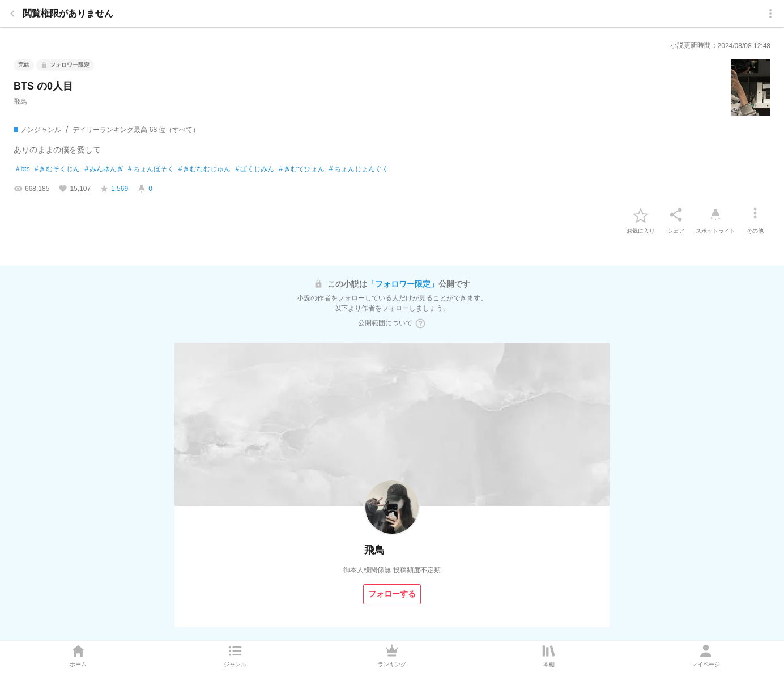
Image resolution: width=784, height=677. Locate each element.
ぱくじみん (255, 169)
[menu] (770, 14)
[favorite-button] (641, 215)
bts (23, 169)
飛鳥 (20, 101)
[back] (12, 14)
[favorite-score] (114, 189)
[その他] (755, 215)
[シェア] (676, 215)
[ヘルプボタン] (420, 323)
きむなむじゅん (205, 169)
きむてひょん (302, 169)
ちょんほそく (151, 169)
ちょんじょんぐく (359, 169)
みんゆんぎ (104, 169)
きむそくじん (57, 169)
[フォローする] (392, 594)
